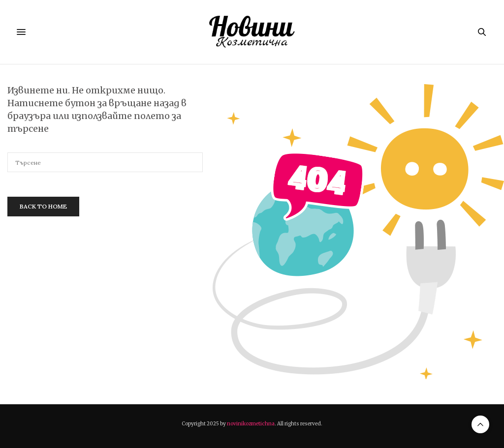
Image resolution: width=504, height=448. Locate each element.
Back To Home (43, 206)
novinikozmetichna (251, 424)
